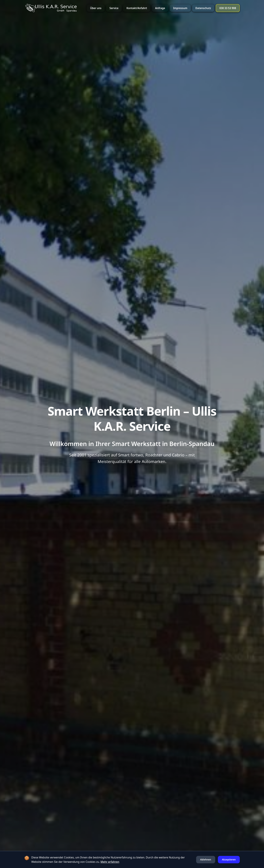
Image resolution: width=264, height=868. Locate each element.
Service (114, 8)
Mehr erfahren (110, 862)
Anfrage (160, 8)
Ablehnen (206, 860)
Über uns (96, 8)
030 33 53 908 (228, 8)
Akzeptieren (229, 860)
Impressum (180, 8)
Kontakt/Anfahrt (137, 8)
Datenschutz (203, 8)
